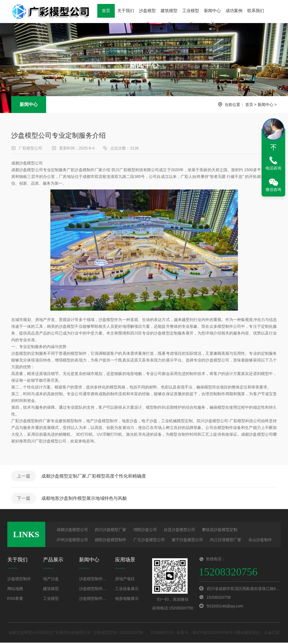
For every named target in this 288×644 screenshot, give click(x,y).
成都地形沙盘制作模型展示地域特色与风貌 (85, 499)
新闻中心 (211, 16)
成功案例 (233, 11)
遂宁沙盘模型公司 (187, 541)
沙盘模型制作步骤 (94, 590)
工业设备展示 (127, 590)
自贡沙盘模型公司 (179, 531)
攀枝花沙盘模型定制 (220, 531)
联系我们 (255, 11)
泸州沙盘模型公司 (72, 541)
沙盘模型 (147, 16)
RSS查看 (15, 600)
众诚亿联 (272, 634)
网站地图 (15, 590)
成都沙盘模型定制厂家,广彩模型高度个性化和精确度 (94, 476)
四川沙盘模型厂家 (111, 531)
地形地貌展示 (127, 600)
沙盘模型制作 (19, 580)
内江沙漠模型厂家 (226, 541)
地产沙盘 (51, 580)
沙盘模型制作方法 (94, 580)
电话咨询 (273, 168)
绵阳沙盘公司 (145, 531)
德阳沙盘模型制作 (111, 541)
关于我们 (125, 11)
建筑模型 (168, 16)
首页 (106, 11)
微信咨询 (273, 189)
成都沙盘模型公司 (72, 531)
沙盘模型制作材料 (94, 600)
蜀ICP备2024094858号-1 (214, 634)
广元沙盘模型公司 (149, 541)
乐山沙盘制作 (260, 541)
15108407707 (163, 634)
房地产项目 (125, 580)
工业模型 (190, 16)
